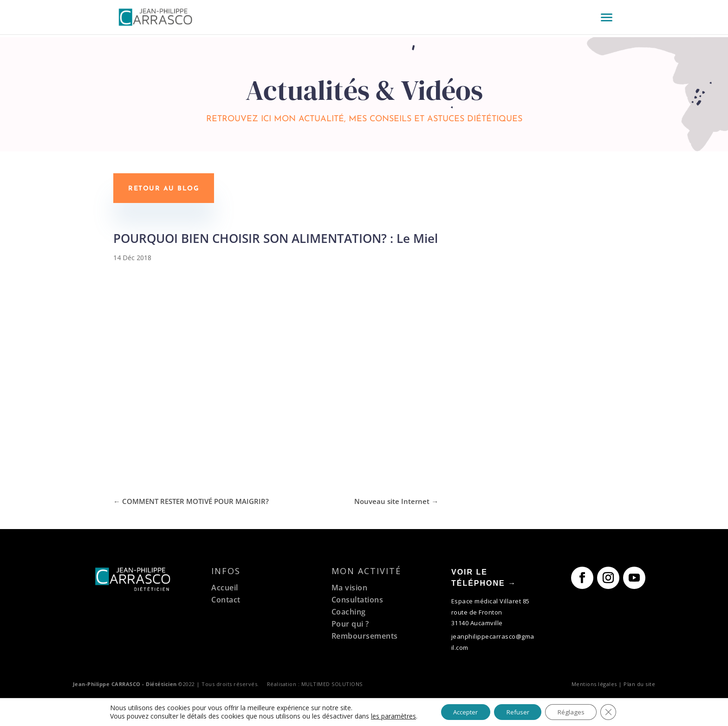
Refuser (518, 711)
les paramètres (387, 716)
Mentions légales (594, 683)
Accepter (462, 711)
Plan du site (639, 683)
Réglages (575, 711)
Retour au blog (164, 189)
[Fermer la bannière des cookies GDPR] (615, 712)
